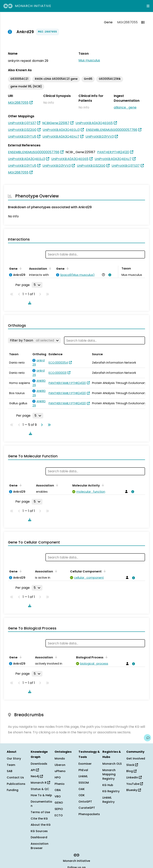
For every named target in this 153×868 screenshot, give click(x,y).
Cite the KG (39, 819)
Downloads (39, 764)
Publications (16, 784)
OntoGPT (85, 802)
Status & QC (40, 789)
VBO (58, 796)
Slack (132, 765)
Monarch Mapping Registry (109, 774)
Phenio (60, 784)
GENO (59, 803)
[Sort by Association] (49, 268)
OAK (82, 789)
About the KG (41, 825)
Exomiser (85, 764)
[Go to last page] (48, 425)
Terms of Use (40, 812)
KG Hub (108, 785)
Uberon (60, 765)
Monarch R (40, 783)
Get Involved (136, 759)
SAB (10, 771)
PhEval (83, 770)
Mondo (60, 759)
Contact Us (15, 777)
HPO (58, 777)
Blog (131, 771)
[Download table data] (29, 303)
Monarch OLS (112, 764)
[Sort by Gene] (20, 268)
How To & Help (41, 795)
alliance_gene (125, 107)
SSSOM (84, 783)
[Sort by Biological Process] (106, 657)
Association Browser (40, 846)
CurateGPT (87, 808)
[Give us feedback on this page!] (147, 738)
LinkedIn (134, 777)
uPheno (60, 771)
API (35, 770)
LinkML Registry (108, 800)
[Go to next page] (41, 425)
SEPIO (59, 809)
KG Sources (39, 831)
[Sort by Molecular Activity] (102, 485)
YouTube (135, 784)
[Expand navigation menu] (148, 6)
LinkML (83, 776)
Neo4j (37, 776)
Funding (13, 790)
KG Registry (111, 791)
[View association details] (109, 275)
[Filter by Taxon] (34, 340)
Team (11, 765)
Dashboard (39, 837)
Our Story (14, 759)
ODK (82, 795)
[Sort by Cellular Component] (104, 571)
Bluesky (134, 790)
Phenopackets (89, 814)
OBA (58, 790)
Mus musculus (89, 60)
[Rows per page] (37, 285)
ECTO (59, 815)
